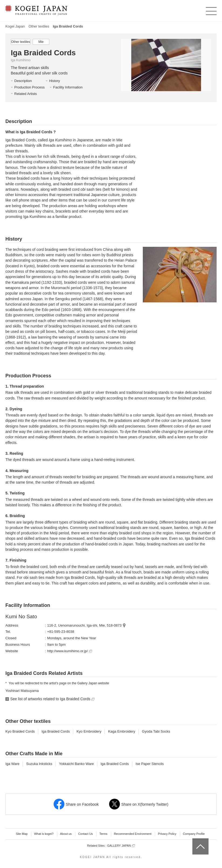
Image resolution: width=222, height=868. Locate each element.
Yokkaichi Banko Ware (76, 764)
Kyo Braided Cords (20, 731)
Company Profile (194, 834)
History (54, 81)
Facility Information (68, 87)
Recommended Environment (133, 834)
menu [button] (211, 10)
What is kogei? (44, 834)
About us (66, 834)
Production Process (30, 87)
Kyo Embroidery (89, 731)
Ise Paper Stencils (150, 764)
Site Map (22, 834)
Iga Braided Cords (56, 731)
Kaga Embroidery (122, 731)
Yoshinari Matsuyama (22, 691)
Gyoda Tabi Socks (156, 731)
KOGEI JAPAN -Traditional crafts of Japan (36, 11)
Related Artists (26, 94)
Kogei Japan (15, 26)
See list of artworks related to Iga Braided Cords (52, 699)
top (194, 840)
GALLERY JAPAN (121, 846)
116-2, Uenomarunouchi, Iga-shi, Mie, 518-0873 (84, 625)
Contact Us (85, 834)
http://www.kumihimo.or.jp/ (70, 651)
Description (23, 81)
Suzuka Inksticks (39, 764)
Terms (103, 834)
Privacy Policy (167, 834)
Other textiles (39, 26)
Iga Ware (12, 764)
